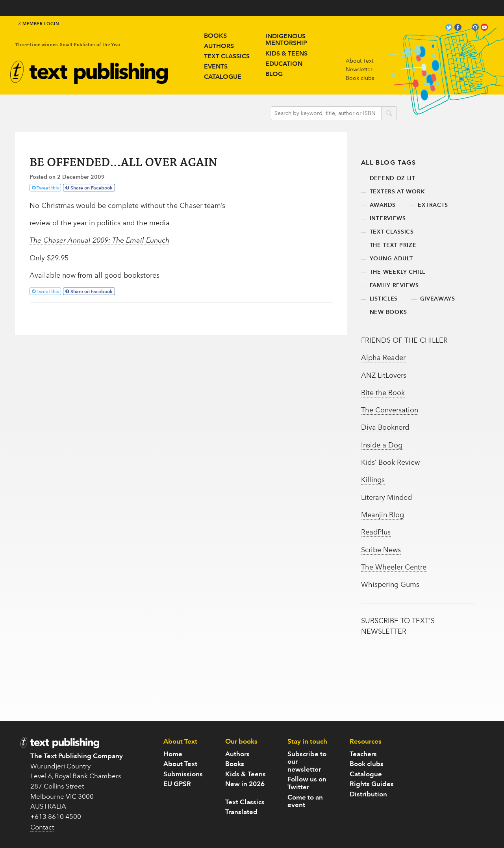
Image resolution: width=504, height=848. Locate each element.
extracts (433, 205)
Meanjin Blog (383, 515)
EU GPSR (177, 784)
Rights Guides (372, 784)
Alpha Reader (383, 358)
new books (388, 312)
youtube (484, 28)
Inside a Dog (382, 445)
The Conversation (390, 410)
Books (215, 36)
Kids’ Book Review (390, 462)
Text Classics (227, 56)
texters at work (397, 192)
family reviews (394, 285)
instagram (475, 28)
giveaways (438, 299)
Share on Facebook (92, 188)
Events (216, 66)
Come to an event (305, 801)
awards (383, 205)
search (389, 114)
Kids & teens (286, 53)
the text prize (393, 245)
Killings (373, 480)
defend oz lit (393, 178)
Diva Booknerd (385, 427)
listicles (384, 299)
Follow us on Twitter (307, 783)
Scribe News (381, 550)
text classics (392, 232)
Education (284, 64)
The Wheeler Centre (394, 567)
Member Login (39, 24)
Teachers (363, 754)
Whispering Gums (390, 585)
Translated (241, 812)
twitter (449, 28)
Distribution (368, 794)
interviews (388, 218)
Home (173, 754)
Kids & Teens (246, 774)
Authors (219, 46)
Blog (274, 74)
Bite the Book (383, 393)
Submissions (183, 774)
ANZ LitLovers (384, 375)
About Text (359, 61)
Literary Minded (386, 497)
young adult (391, 259)
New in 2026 (245, 784)
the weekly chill (397, 272)
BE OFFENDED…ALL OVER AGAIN (123, 163)
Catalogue (223, 77)
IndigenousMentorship (286, 40)
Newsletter (359, 70)
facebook (458, 28)
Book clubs (360, 78)
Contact (42, 827)
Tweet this (48, 188)
